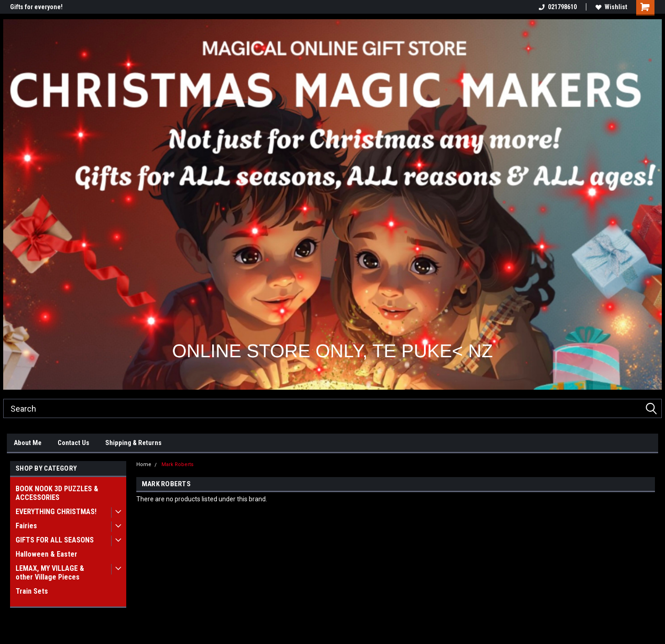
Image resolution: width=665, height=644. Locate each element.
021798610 (558, 7)
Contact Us (73, 443)
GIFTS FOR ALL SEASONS (55, 540)
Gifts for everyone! (36, 7)
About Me (28, 443)
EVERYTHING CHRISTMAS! (56, 512)
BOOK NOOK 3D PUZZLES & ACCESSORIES (57, 493)
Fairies (26, 526)
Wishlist (611, 7)
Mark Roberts (177, 464)
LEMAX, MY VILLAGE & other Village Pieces (50, 573)
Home (144, 464)
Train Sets (32, 591)
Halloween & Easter (46, 554)
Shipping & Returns (133, 443)
